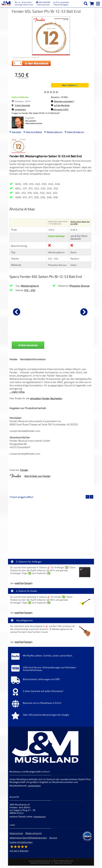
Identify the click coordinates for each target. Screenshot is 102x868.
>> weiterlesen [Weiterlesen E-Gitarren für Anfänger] (21, 585)
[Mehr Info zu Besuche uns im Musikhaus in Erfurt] (51, 707)
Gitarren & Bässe (34, 132)
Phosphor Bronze (79, 286)
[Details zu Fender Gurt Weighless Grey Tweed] (65, 311)
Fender (24, 472)
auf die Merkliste (60, 105)
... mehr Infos (17, 394)
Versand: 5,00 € (60, 109)
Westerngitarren (54, 132)
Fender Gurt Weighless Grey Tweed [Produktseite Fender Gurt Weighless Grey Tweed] (65, 336)
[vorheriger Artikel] (17, 312)
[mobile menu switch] (98, 3)
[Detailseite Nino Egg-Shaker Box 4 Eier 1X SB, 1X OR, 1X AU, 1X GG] (30, 527)
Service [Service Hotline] (53, 840)
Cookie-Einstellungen (21, 844)
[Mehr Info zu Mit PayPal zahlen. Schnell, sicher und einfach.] (51, 660)
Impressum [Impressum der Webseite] (40, 819)
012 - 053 (30, 290)
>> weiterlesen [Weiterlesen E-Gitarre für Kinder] (21, 615)
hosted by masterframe (40, 865)
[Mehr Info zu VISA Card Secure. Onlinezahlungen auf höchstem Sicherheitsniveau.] (51, 671)
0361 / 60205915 (31, 121)
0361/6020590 (43, 2)
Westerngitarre (30, 286)
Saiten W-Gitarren (76, 132)
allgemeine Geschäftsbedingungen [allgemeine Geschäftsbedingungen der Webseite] (28, 840)
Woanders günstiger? (63, 101)
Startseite (17, 132)
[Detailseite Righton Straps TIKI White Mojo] (72, 527)
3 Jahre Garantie (21, 105)
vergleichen (19, 109)
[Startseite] (6, 4)
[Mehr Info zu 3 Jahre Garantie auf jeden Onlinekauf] (51, 695)
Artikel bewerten (28, 348)
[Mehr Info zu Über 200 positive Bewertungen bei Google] (51, 719)
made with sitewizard (63, 865)
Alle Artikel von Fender (37, 478)
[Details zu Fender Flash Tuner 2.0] (24, 311)
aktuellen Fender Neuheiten (46, 401)
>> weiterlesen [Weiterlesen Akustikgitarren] (21, 644)
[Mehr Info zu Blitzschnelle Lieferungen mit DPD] (51, 683)
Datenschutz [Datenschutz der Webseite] (16, 836)
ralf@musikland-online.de (34, 123)
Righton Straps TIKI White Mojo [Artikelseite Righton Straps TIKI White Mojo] (72, 549)
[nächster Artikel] (84, 312)
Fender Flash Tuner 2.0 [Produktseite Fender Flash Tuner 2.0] (24, 335)
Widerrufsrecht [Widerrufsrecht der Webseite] (34, 836)
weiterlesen (34, 788)
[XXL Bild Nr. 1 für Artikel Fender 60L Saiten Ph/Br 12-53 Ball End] (19, 146)
